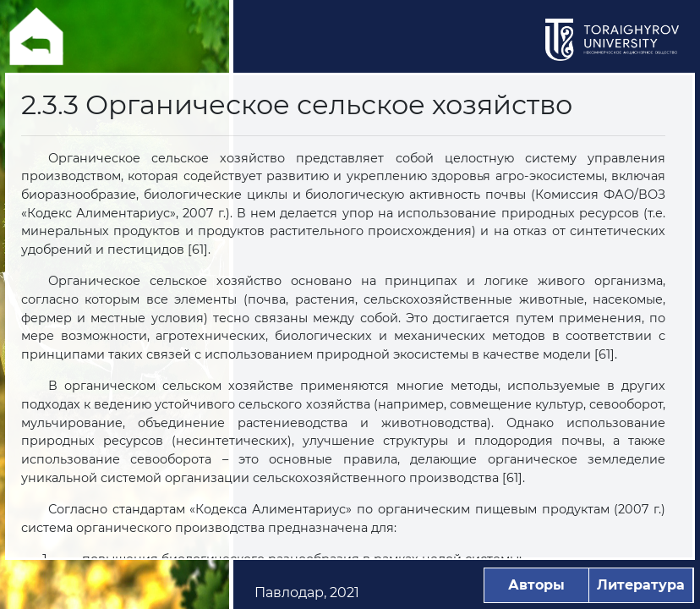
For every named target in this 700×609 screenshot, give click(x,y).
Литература (641, 585)
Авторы (536, 585)
